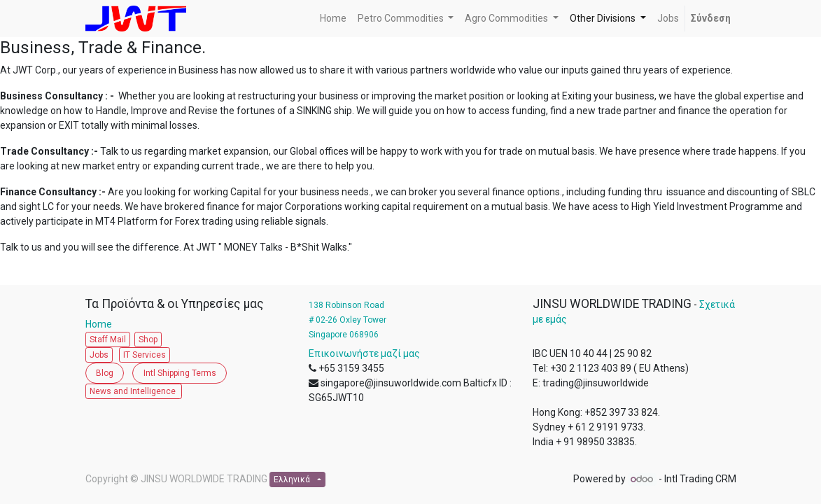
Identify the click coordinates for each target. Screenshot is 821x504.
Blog (105, 373)
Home (102, 324)
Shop (148, 339)
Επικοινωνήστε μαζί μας (364, 353)
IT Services (145, 355)
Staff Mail (108, 339)
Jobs (99, 355)
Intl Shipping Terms (180, 373)
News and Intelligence (134, 391)
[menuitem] (333, 19)
